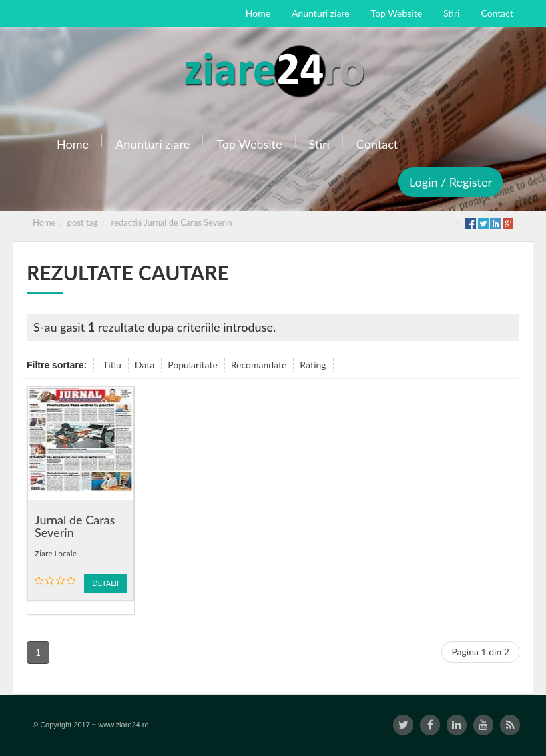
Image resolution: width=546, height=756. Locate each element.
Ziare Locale (56, 553)
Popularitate (193, 365)
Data (145, 365)
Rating (313, 365)
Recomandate (259, 365)
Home (44, 222)
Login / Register (451, 182)
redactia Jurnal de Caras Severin (172, 222)
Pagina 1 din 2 (480, 652)
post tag (83, 222)
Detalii (105, 583)
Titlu (112, 365)
